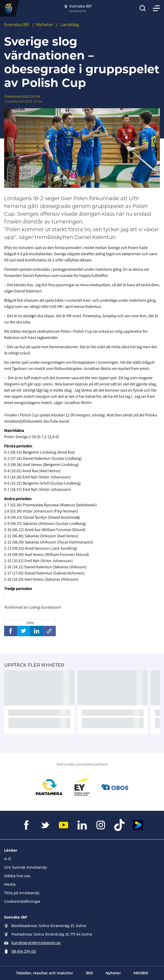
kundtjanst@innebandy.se (36, 943)
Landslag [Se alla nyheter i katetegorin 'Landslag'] (70, 25)
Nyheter (44, 25)
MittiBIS (141, 973)
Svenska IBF (17, 25)
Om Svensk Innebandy (26, 867)
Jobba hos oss (17, 876)
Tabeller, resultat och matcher (45, 973)
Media (10, 884)
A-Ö (8, 859)
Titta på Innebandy (22, 893)
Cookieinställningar (22, 901)
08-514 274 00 (24, 951)
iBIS (89, 973)
